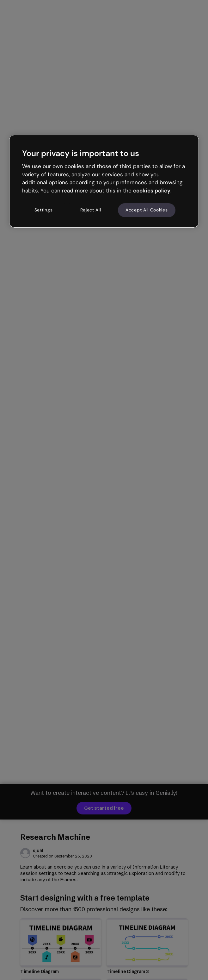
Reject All (91, 210)
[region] (104, 181)
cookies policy (152, 191)
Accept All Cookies (147, 210)
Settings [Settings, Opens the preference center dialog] (44, 210)
